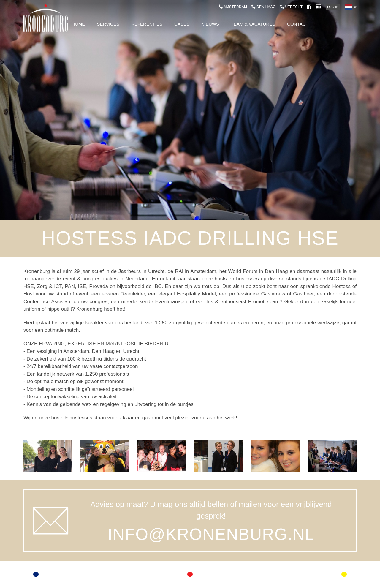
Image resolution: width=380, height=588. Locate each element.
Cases (182, 24)
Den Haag (263, 7)
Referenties (147, 24)
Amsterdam (233, 7)
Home (78, 24)
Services (108, 24)
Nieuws (210, 24)
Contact (298, 24)
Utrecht (292, 7)
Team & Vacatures (253, 24)
